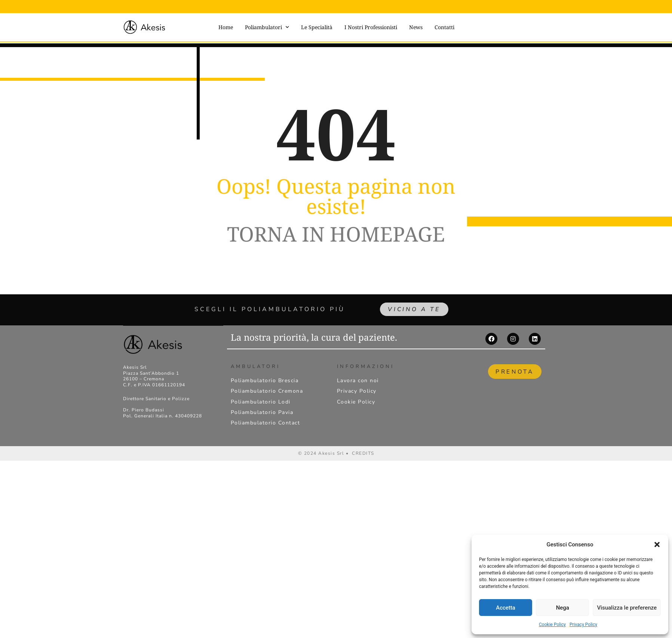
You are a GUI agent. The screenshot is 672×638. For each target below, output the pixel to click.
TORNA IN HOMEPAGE (336, 234)
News (416, 27)
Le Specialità (317, 27)
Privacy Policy (583, 625)
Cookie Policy (552, 625)
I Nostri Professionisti (371, 27)
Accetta (506, 608)
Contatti (444, 27)
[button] (657, 545)
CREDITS (363, 453)
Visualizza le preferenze (627, 608)
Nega (563, 608)
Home (226, 27)
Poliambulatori (267, 27)
